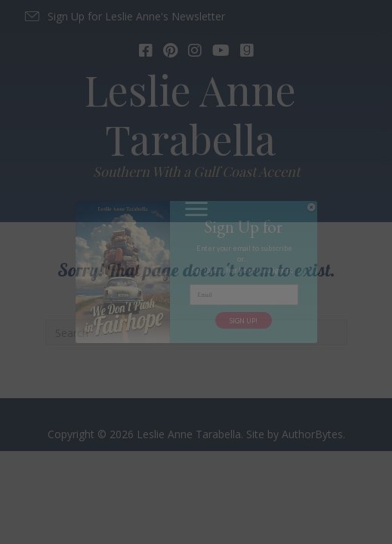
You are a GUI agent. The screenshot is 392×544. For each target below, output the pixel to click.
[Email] (244, 295)
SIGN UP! (244, 321)
